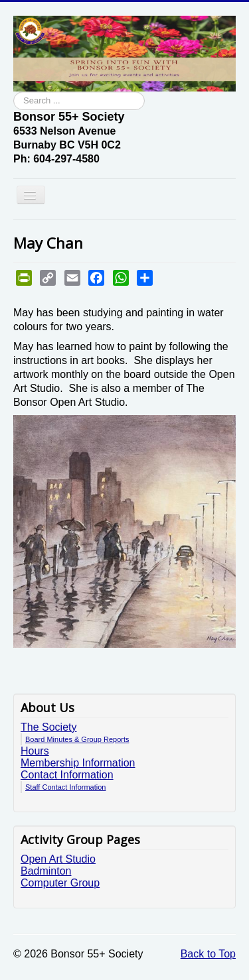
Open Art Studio (58, 859)
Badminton (46, 871)
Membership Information (78, 763)
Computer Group (60, 883)
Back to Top (208, 954)
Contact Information (67, 775)
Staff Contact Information (65, 787)
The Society (48, 727)
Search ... (14, 92)
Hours (35, 751)
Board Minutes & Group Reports (77, 739)
